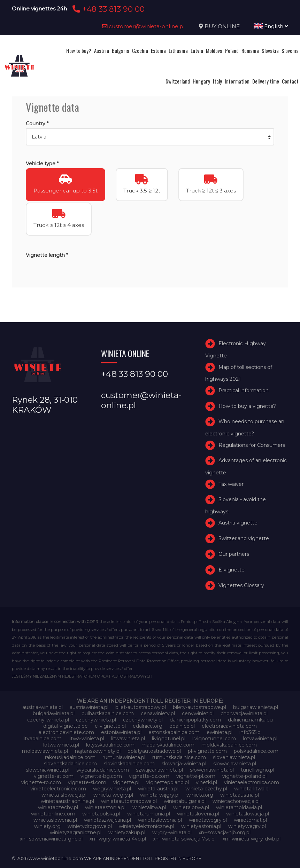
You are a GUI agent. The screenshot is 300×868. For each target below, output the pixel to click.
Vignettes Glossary (241, 585)
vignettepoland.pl (168, 782)
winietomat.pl (250, 820)
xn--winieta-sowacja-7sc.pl (184, 839)
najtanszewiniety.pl (98, 751)
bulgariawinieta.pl (54, 713)
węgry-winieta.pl (172, 833)
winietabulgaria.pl (185, 801)
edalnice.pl (182, 726)
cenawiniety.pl (158, 713)
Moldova (214, 50)
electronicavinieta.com (229, 726)
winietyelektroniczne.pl (147, 826)
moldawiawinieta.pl (45, 751)
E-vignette (232, 570)
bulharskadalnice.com (108, 713)
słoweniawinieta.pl (212, 770)
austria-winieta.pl (43, 707)
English (271, 26)
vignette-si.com (87, 782)
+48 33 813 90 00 (107, 9)
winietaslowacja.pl (248, 814)
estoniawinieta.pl (121, 732)
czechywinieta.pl (96, 720)
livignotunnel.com (214, 739)
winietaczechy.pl (58, 807)
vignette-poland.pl (244, 776)
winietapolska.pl (101, 814)
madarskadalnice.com (168, 745)
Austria (102, 50)
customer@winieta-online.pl (144, 26)
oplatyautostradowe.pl (154, 751)
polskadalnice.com (256, 751)
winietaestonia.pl (105, 807)
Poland (232, 50)
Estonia (158, 50)
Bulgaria (121, 50)
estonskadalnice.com (174, 732)
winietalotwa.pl (191, 807)
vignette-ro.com (41, 782)
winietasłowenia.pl (160, 820)
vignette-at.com (54, 776)
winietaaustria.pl (240, 795)
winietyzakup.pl (127, 833)
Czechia (140, 50)
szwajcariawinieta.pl (159, 770)
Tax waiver (231, 484)
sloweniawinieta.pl (48, 770)
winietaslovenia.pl (198, 814)
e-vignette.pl (110, 726)
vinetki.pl (206, 782)
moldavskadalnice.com (229, 745)
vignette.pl (126, 782)
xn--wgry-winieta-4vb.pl (118, 839)
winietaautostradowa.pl (129, 801)
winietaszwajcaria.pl (107, 820)
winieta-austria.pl (158, 789)
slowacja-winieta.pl (184, 764)
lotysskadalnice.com (110, 745)
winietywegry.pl (247, 826)
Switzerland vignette (244, 538)
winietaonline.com (53, 814)
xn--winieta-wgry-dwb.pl (252, 839)
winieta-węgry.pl (160, 795)
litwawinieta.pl (128, 739)
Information (237, 81)
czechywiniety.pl (143, 720)
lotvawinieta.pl (260, 739)
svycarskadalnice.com (103, 770)
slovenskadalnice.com (70, 764)
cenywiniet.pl (198, 713)
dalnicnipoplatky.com (195, 720)
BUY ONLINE (222, 26)
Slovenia (290, 50)
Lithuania (178, 50)
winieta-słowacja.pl (64, 795)
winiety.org (47, 826)
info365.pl (251, 732)
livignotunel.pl (169, 739)
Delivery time (266, 81)
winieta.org (200, 795)
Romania (250, 50)
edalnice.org (148, 726)
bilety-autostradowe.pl (199, 707)
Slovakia (270, 50)
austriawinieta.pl (89, 707)
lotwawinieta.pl (61, 745)
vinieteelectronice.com (58, 789)
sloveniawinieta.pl (234, 757)
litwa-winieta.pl (86, 739)
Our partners (234, 554)
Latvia (197, 50)
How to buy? (79, 50)
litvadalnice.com (42, 739)
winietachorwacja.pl (236, 801)
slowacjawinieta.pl (235, 764)
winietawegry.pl (208, 820)
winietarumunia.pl (149, 814)
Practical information (244, 390)
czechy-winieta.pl (48, 720)
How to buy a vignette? (247, 406)
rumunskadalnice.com (179, 757)
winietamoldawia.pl (239, 807)
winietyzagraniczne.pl (76, 833)
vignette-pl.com (196, 776)
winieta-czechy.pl (206, 789)
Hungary (201, 81)
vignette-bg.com (101, 776)
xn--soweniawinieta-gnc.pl (51, 839)
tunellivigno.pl (257, 770)
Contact (290, 81)
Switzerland (178, 81)
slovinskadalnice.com (129, 764)
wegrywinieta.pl (112, 789)
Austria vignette (238, 523)
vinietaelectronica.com (252, 782)
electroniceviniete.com (66, 732)
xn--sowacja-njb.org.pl (225, 833)
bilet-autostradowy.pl (141, 707)
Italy (217, 81)
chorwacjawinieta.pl (244, 713)
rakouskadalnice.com (70, 757)
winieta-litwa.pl (252, 789)
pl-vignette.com (207, 751)
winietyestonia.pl (201, 826)
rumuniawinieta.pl (124, 757)
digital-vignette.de (66, 726)
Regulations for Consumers (252, 445)
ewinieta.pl (220, 732)
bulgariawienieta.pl (256, 707)
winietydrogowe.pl (90, 826)
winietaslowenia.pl (55, 820)
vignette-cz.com (149, 776)
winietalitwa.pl (149, 807)
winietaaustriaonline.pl (67, 801)
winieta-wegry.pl (113, 795)
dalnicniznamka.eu (250, 720)
